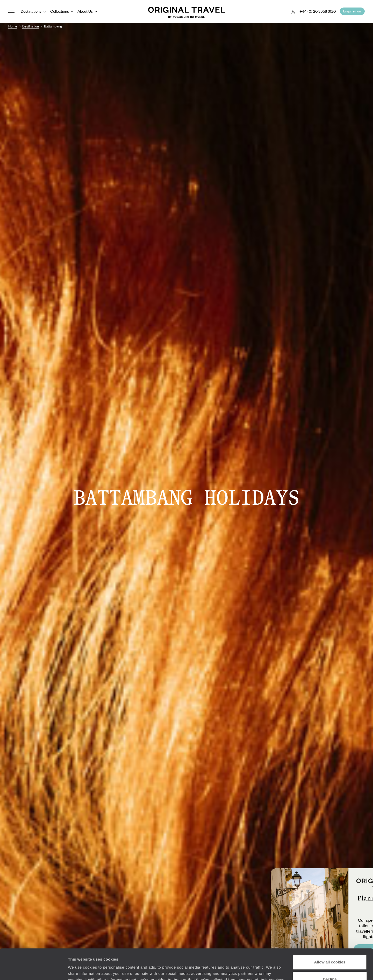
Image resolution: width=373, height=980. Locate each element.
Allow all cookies (330, 932)
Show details (80, 970)
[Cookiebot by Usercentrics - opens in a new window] (34, 970)
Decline (330, 949)
